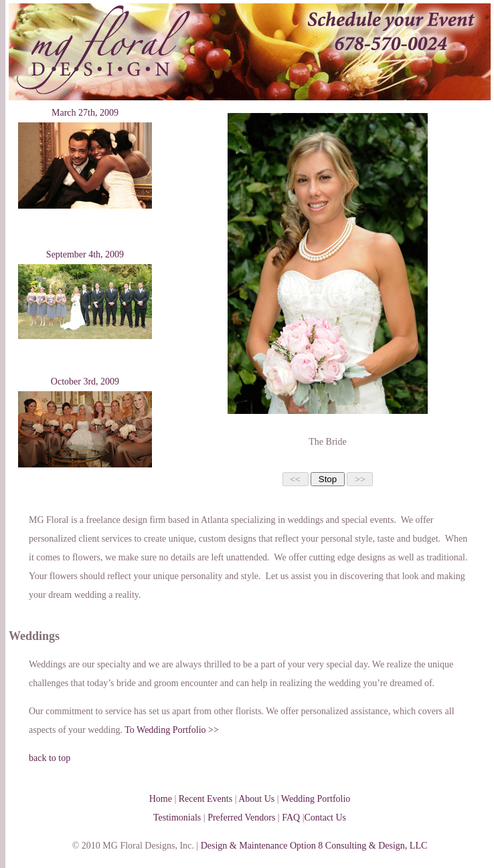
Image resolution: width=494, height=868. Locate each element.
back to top (50, 758)
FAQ (291, 818)
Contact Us (325, 818)
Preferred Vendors (241, 818)
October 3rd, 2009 (85, 382)
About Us (256, 799)
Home (161, 799)
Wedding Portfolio (316, 799)
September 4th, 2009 (85, 254)
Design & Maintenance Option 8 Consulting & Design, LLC (314, 846)
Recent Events (205, 799)
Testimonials (177, 818)
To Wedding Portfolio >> (172, 730)
